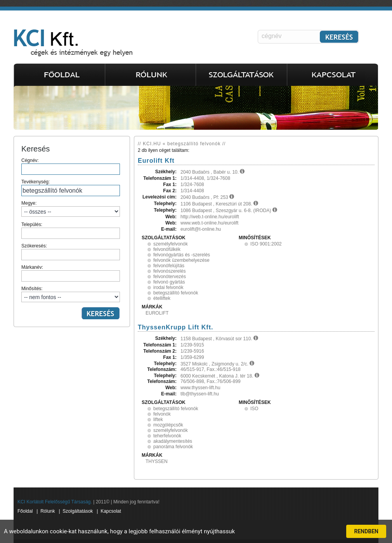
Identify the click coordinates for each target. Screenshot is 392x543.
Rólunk (48, 511)
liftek (158, 419)
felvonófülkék (167, 249)
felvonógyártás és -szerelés (182, 255)
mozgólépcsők (168, 425)
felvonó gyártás (169, 282)
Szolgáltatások (78, 511)
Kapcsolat (111, 511)
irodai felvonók (168, 287)
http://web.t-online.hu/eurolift (210, 217)
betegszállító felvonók (176, 293)
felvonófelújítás (169, 266)
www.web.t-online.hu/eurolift (209, 223)
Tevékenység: (71, 188)
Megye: (71, 209)
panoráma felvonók (173, 447)
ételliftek (162, 298)
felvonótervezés (170, 277)
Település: (71, 230)
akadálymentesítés (173, 441)
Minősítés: (71, 294)
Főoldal (25, 511)
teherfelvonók (167, 436)
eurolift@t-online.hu (201, 229)
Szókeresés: (71, 252)
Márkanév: (71, 273)
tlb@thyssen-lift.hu (200, 394)
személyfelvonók (171, 244)
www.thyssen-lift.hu (200, 388)
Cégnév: (71, 166)
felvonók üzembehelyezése (181, 260)
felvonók (162, 414)
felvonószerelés (169, 271)
